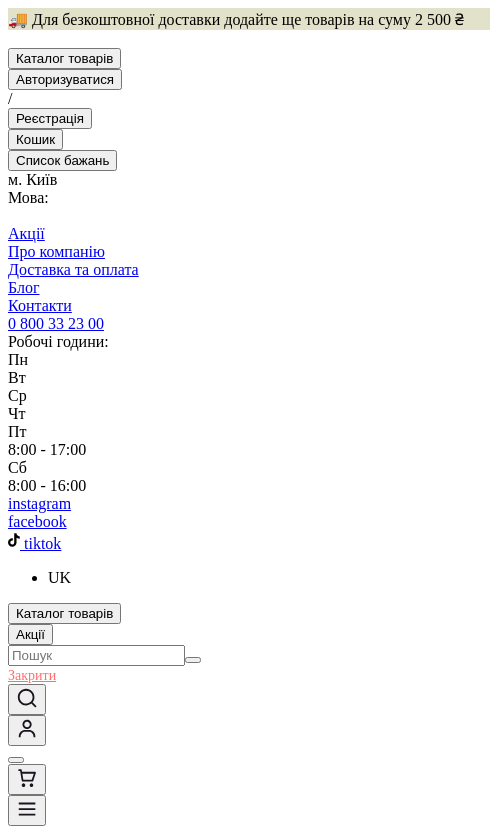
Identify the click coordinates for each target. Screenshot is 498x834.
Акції (30, 634)
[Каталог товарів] (64, 58)
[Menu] (27, 810)
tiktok (34, 543)
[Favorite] (62, 160)
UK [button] (59, 577)
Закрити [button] (32, 675)
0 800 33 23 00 (56, 323)
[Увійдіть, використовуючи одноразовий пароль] (27, 730)
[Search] (193, 660)
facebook (37, 521)
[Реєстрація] (50, 118)
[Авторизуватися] (65, 79)
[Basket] (35, 139)
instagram (39, 503)
